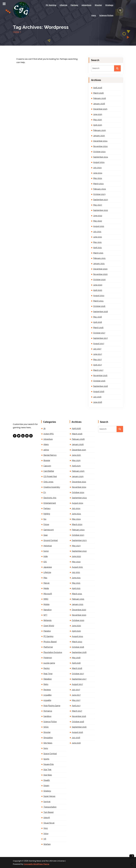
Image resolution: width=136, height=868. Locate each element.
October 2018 (99, 306)
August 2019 (99, 296)
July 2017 (97, 349)
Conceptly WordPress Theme (37, 864)
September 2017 (100, 338)
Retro (46, 684)
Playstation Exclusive (53, 652)
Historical (48, 546)
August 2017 (99, 344)
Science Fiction (106, 15)
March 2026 (98, 93)
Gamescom (49, 530)
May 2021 (97, 242)
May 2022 (98, 221)
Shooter (98, 5)
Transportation (50, 807)
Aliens (46, 444)
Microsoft (48, 594)
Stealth (47, 780)
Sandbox (47, 716)
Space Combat (50, 754)
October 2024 (99, 152)
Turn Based (48, 812)
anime (46, 450)
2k (44, 428)
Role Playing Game (52, 706)
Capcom (47, 466)
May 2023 (98, 205)
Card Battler (49, 471)
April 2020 (98, 290)
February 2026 (100, 98)
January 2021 (99, 264)
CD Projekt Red (50, 476)
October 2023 (99, 194)
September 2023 (101, 200)
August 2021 (99, 226)
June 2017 (98, 354)
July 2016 (97, 397)
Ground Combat (51, 540)
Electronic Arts (50, 498)
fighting (47, 514)
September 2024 (101, 157)
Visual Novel (49, 823)
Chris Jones (48, 482)
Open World (49, 626)
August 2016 (99, 392)
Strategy (109, 5)
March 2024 (98, 184)
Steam (46, 786)
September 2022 (101, 210)
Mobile (46, 604)
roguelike (47, 695)
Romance (48, 711)
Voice (46, 834)
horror (46, 551)
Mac (45, 578)
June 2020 (98, 285)
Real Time (48, 674)
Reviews (47, 690)
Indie (46, 556)
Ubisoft (47, 818)
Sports (46, 759)
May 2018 (97, 317)
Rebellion (48, 679)
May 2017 (97, 360)
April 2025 (98, 125)
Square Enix (49, 764)
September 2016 (101, 386)
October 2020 (99, 280)
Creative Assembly (52, 487)
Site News (48, 743)
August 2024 (99, 162)
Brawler (47, 460)
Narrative (47, 610)
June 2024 (98, 173)
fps (45, 519)
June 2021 (98, 237)
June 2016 (98, 402)
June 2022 (98, 216)
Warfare (47, 844)
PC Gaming (51, 5)
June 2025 (98, 114)
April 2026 (98, 88)
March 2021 (98, 253)
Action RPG (49, 434)
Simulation (48, 738)
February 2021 (99, 258)
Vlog (46, 828)
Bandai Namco (50, 455)
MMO (46, 599)
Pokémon (48, 658)
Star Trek (47, 770)
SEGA (46, 727)
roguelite (47, 700)
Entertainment (50, 503)
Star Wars (48, 775)
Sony (94, 15)
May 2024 (98, 178)
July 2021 (97, 232)
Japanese (48, 567)
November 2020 (100, 274)
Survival (47, 802)
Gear (46, 535)
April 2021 (97, 248)
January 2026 (99, 104)
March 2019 (98, 301)
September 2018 (101, 312)
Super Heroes (49, 796)
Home (16, 32)
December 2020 (100, 269)
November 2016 (100, 376)
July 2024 (97, 168)
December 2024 (100, 141)
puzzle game (49, 663)
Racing (46, 668)
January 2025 (99, 136)
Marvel (46, 583)
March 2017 (98, 370)
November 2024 (100, 146)
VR (45, 839)
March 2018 (98, 328)
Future (46, 524)
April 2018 (98, 322)
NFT (45, 615)
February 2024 (100, 189)
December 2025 (100, 109)
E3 (45, 492)
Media (46, 588)
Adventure (86, 5)
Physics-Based (50, 642)
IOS (45, 562)
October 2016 (99, 381)
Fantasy (74, 5)
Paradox (47, 631)
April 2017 (97, 365)
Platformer (48, 647)
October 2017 (99, 333)
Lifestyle (64, 5)
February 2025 (100, 130)
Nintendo (48, 620)
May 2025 (98, 120)
